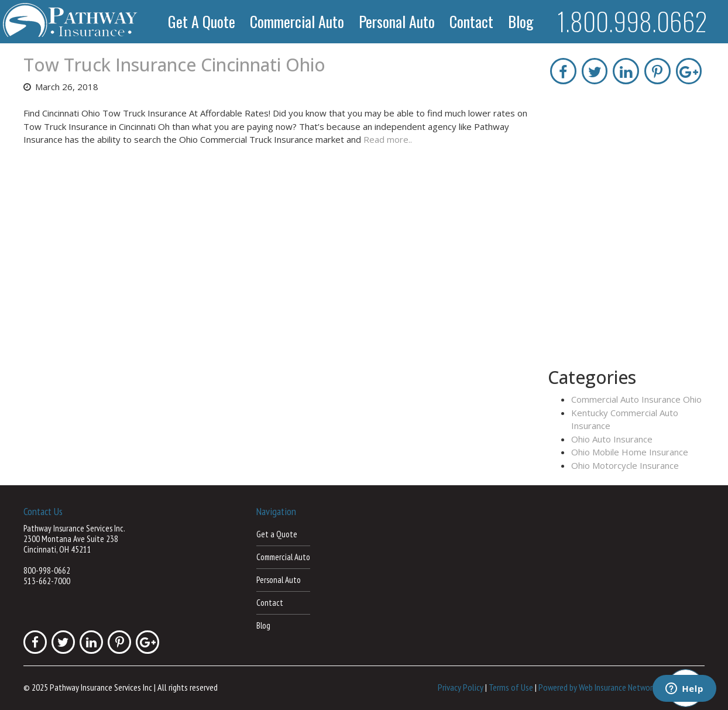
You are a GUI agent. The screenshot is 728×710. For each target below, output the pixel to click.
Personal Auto (397, 22)
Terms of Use (511, 687)
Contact (471, 22)
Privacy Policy (461, 687)
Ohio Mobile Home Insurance (630, 452)
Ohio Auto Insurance (612, 439)
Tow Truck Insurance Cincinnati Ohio (174, 65)
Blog (521, 22)
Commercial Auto (297, 22)
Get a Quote (202, 22)
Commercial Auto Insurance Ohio (636, 399)
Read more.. (388, 139)
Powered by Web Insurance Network (597, 687)
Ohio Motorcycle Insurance (625, 465)
